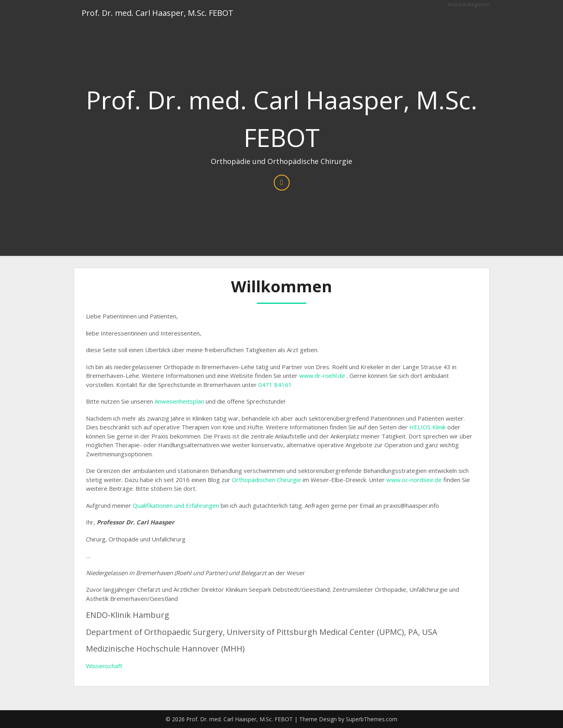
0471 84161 (275, 385)
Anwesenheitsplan (179, 401)
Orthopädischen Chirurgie (266, 480)
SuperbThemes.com (372, 719)
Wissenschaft (104, 666)
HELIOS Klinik (427, 427)
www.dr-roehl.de (322, 375)
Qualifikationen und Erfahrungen (176, 505)
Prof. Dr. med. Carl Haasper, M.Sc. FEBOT (157, 13)
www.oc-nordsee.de (414, 480)
